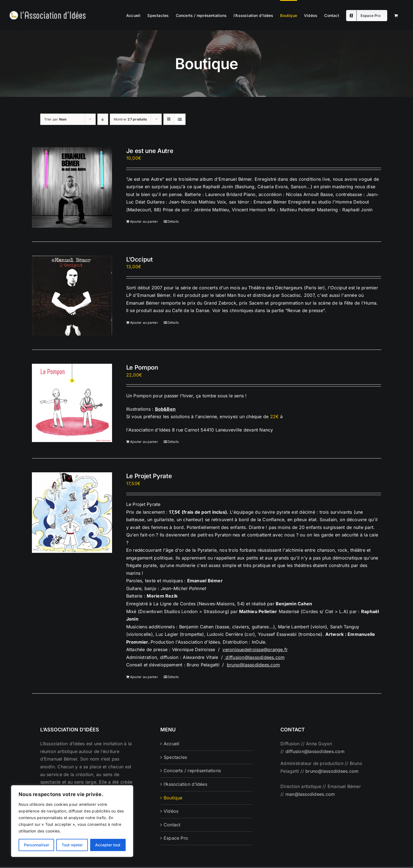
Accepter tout (108, 845)
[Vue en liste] (180, 119)
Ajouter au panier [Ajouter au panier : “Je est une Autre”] (144, 221)
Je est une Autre (150, 151)
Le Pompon (142, 367)
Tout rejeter (72, 845)
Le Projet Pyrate (149, 476)
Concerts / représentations (192, 771)
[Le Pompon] (72, 403)
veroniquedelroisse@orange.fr (255, 649)
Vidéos (171, 811)
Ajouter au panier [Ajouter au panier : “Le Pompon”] (144, 442)
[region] (72, 821)
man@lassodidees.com (310, 794)
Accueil (172, 744)
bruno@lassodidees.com (253, 665)
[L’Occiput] (72, 296)
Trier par (55, 119)
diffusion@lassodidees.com (255, 657)
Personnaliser (36, 845)
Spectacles (175, 757)
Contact (172, 825)
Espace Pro (176, 838)
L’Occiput (140, 259)
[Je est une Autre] (72, 187)
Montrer (131, 119)
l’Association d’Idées (185, 784)
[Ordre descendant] (103, 119)
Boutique (173, 798)
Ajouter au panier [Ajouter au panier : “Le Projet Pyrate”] (144, 677)
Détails (173, 221)
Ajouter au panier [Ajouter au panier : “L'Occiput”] (144, 323)
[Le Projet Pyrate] (72, 513)
